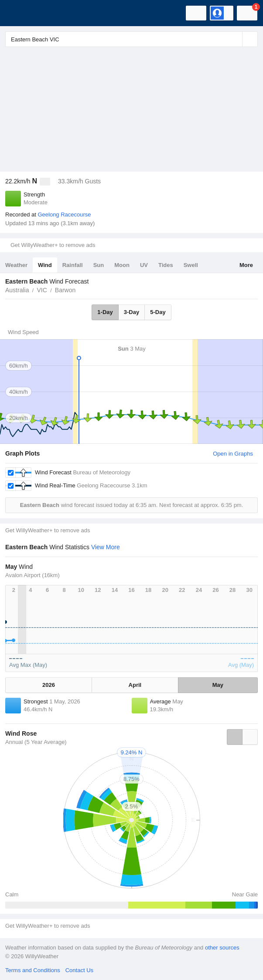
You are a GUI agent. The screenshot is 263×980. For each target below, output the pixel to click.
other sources (222, 948)
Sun (99, 265)
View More (106, 547)
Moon (122, 265)
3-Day (131, 312)
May (218, 685)
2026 (49, 685)
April (135, 685)
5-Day (158, 312)
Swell (191, 265)
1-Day (105, 312)
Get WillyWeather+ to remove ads (53, 245)
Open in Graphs (233, 454)
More (246, 265)
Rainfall (73, 265)
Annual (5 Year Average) (36, 742)
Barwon (65, 290)
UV (144, 265)
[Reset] (235, 39)
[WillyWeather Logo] (20, 13)
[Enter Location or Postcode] (131, 39)
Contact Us (79, 970)
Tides (166, 265)
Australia (17, 290)
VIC (42, 290)
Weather (16, 265)
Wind (45, 265)
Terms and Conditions (33, 970)
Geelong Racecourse (64, 215)
